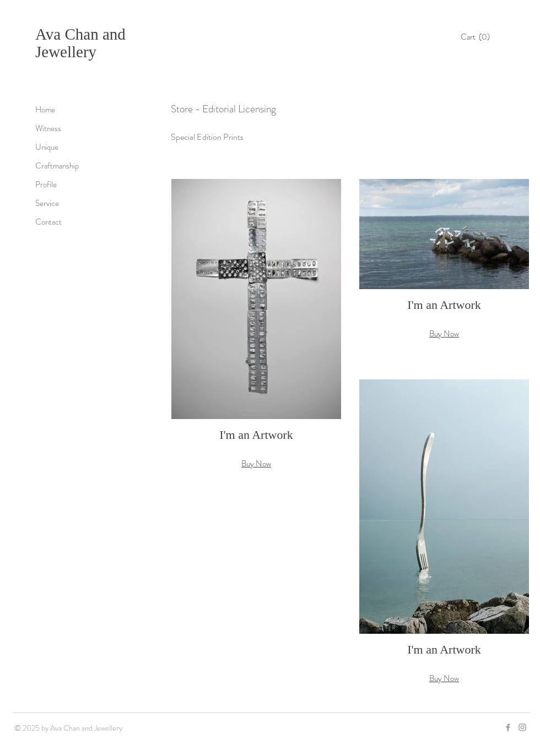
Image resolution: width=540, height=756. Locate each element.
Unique (47, 147)
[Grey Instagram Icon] (522, 727)
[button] (478, 37)
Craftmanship (57, 166)
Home (45, 110)
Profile (46, 184)
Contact (48, 222)
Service (47, 203)
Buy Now (256, 464)
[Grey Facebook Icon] (508, 727)
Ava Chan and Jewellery (80, 43)
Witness (48, 128)
